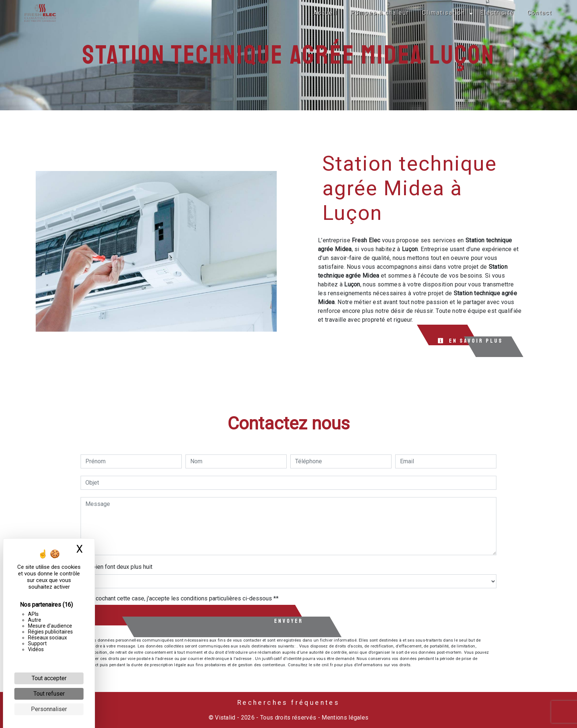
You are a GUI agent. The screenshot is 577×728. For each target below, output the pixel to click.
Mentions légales (344, 718)
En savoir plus (470, 341)
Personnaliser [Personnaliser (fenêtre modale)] (49, 709)
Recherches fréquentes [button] (288, 703)
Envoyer (289, 621)
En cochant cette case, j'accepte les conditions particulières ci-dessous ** (183, 598)
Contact (540, 13)
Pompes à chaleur (380, 13)
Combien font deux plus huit (116, 567)
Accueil (325, 13)
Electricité (497, 13)
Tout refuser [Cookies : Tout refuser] (49, 694)
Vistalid (225, 718)
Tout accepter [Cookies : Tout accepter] (49, 678)
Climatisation (444, 13)
